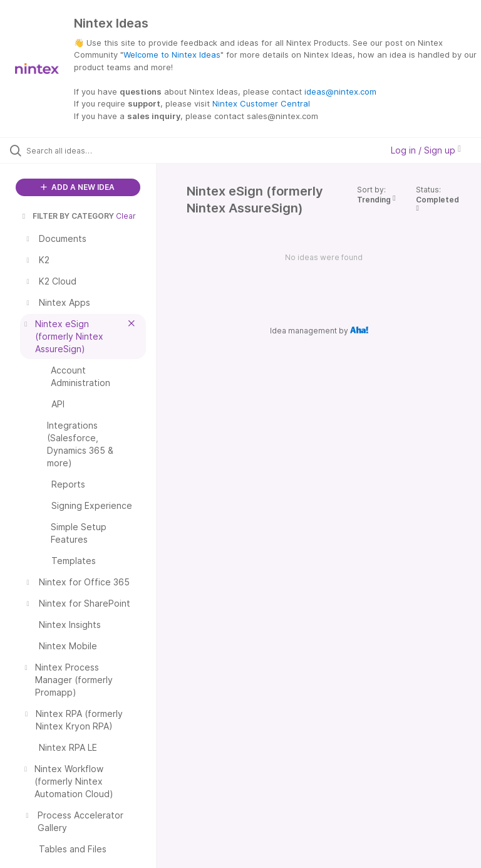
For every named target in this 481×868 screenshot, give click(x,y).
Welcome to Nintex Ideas (172, 55)
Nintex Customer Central (261, 103)
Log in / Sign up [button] (426, 150)
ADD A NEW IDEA (78, 187)
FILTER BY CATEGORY (67, 216)
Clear (126, 216)
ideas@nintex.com (340, 92)
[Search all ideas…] (85, 150)
